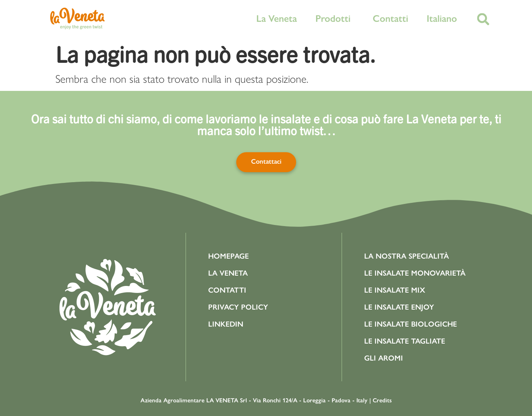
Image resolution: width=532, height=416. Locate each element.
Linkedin (226, 324)
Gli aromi (384, 358)
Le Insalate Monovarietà (415, 273)
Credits (382, 400)
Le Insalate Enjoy (399, 307)
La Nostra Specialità (406, 256)
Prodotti (335, 18)
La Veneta (277, 18)
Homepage (228, 256)
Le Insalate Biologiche (411, 324)
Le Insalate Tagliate (405, 341)
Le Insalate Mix (395, 290)
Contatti (390, 18)
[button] (483, 19)
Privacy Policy (238, 307)
